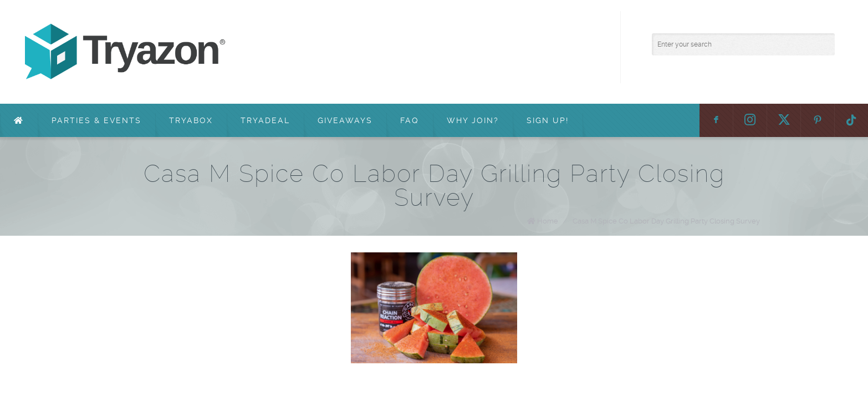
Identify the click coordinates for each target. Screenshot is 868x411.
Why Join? (473, 120)
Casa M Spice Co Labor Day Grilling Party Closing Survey (666, 221)
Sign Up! (548, 120)
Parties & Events (96, 120)
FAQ (410, 120)
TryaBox (191, 120)
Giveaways (345, 120)
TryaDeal (265, 120)
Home (548, 221)
